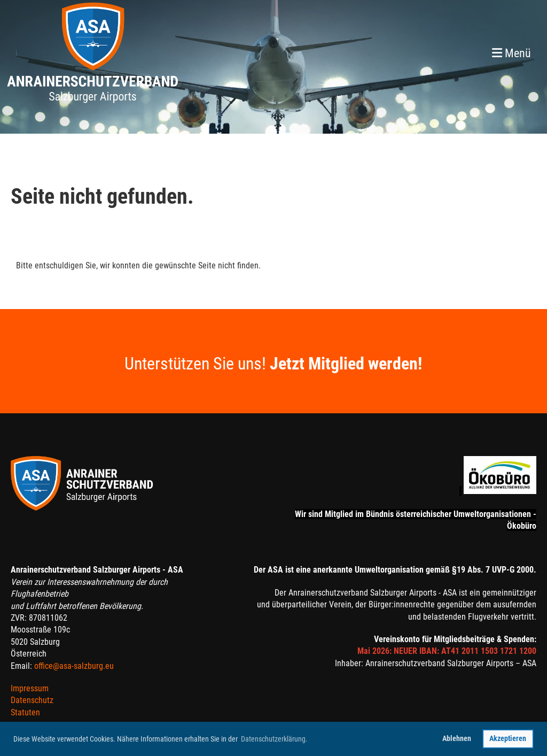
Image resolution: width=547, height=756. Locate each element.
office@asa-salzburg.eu (74, 666)
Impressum (30, 688)
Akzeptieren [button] (508, 739)
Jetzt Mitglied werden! (346, 364)
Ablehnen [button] (457, 739)
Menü (511, 53)
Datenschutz (32, 700)
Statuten (25, 712)
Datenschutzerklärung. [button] (274, 739)
